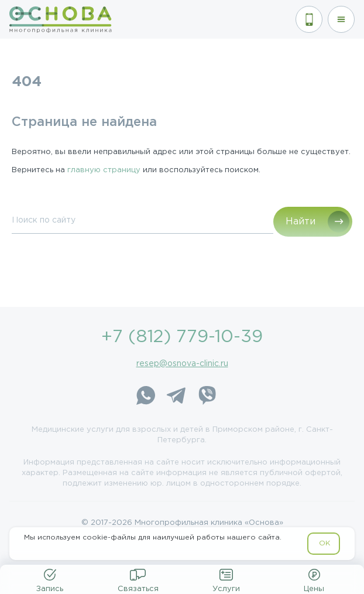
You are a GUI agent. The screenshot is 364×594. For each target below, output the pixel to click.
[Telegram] (176, 397)
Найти (301, 222)
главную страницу (104, 170)
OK (324, 543)
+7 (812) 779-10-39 (182, 337)
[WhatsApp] (146, 397)
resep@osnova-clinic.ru (182, 364)
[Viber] (207, 397)
